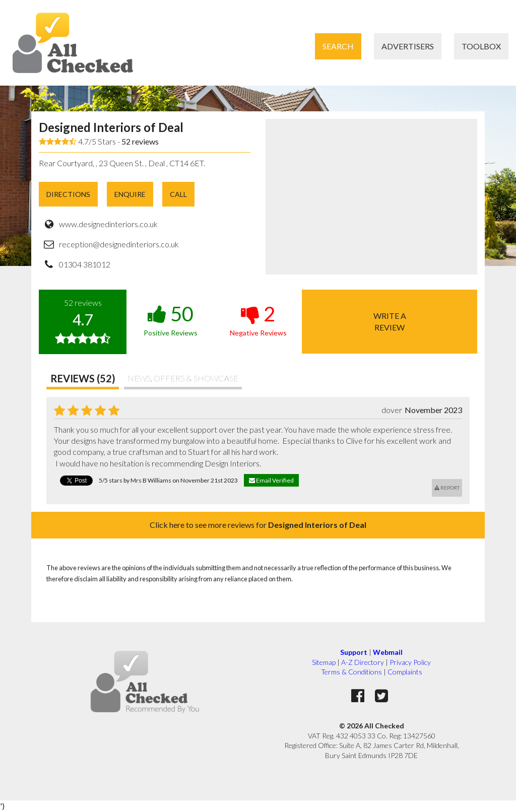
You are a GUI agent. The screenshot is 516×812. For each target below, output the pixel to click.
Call (178, 194)
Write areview (390, 321)
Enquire (130, 194)
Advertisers (408, 46)
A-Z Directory (363, 662)
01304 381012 (85, 264)
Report (447, 488)
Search (338, 46)
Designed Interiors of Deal (111, 127)
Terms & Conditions (351, 672)
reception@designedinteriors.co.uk (119, 244)
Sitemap (324, 662)
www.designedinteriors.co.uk (108, 224)
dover (392, 410)
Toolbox (481, 46)
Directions (68, 194)
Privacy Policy (410, 662)
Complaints (405, 672)
